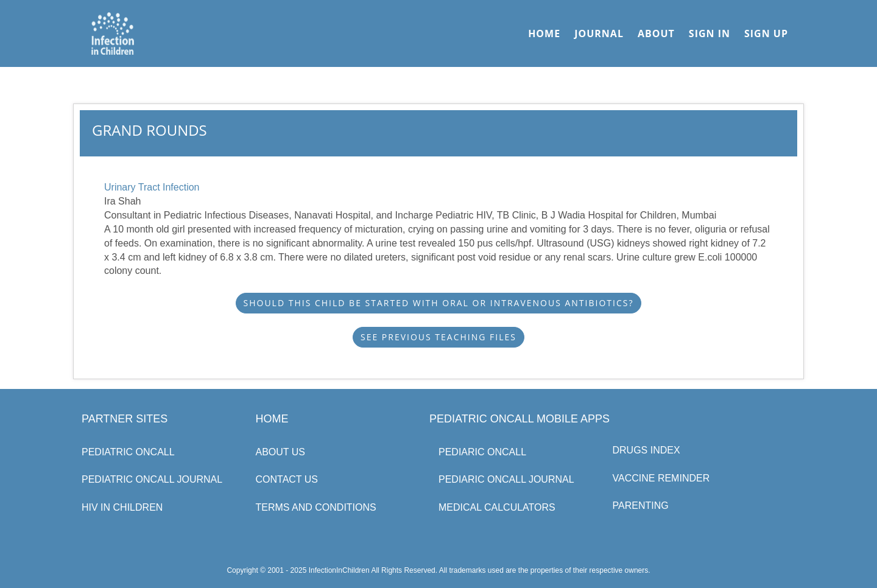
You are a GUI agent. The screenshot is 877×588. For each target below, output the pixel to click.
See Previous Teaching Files (438, 337)
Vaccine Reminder (661, 478)
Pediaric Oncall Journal (506, 479)
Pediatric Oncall (128, 452)
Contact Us (287, 479)
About (656, 33)
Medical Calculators (497, 507)
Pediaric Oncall (482, 452)
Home (544, 33)
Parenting (641, 506)
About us (281, 452)
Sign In (710, 33)
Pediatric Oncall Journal (152, 479)
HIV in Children (122, 507)
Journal (599, 33)
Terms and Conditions (316, 507)
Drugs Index (646, 450)
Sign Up (766, 33)
